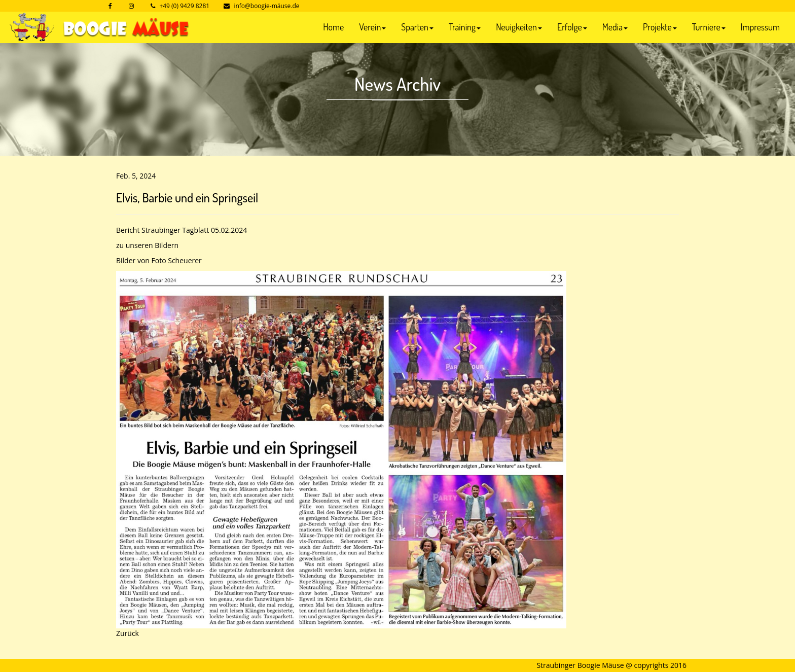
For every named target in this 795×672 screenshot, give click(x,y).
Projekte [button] (660, 27)
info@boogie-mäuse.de (266, 6)
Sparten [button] (417, 27)
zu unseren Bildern (147, 245)
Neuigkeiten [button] (519, 27)
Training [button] (465, 27)
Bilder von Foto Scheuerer (159, 260)
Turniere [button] (709, 27)
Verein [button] (372, 27)
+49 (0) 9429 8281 (184, 6)
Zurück (128, 633)
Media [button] (615, 27)
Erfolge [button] (572, 27)
